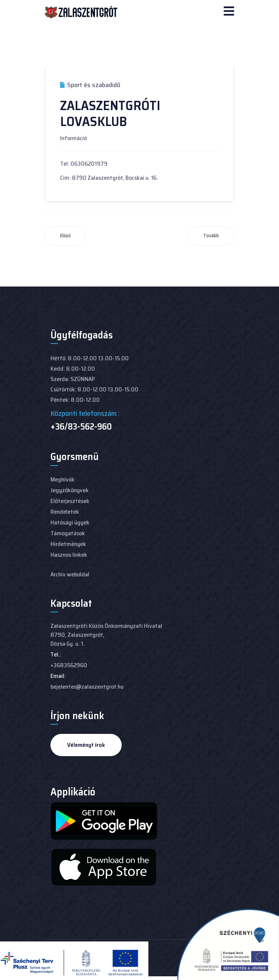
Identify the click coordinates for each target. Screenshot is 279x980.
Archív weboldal (70, 574)
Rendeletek (65, 512)
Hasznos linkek (69, 555)
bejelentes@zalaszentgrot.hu (87, 687)
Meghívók (63, 479)
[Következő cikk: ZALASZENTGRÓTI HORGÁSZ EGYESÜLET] (211, 236)
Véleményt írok (86, 745)
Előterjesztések (70, 501)
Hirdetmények (68, 544)
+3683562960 (69, 665)
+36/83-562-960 (81, 427)
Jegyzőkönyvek (70, 490)
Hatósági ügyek (70, 522)
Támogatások (68, 533)
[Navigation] (229, 12)
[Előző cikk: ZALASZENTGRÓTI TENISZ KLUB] (65, 236)
